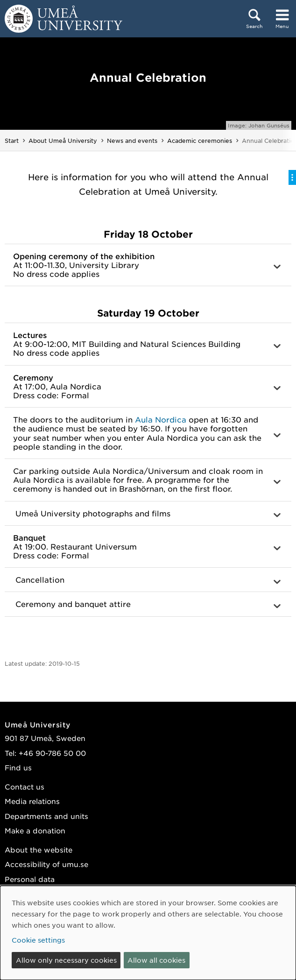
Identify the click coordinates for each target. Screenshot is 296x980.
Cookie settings (38, 940)
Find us (18, 767)
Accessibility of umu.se (46, 864)
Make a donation (35, 830)
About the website (39, 850)
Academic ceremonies (200, 141)
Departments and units (46, 816)
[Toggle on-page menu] (292, 177)
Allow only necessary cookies (66, 960)
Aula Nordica (161, 419)
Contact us (25, 786)
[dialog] (148, 933)
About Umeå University (63, 141)
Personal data (30, 879)
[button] (148, 265)
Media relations (32, 801)
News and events (132, 141)
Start (12, 141)
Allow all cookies (156, 960)
